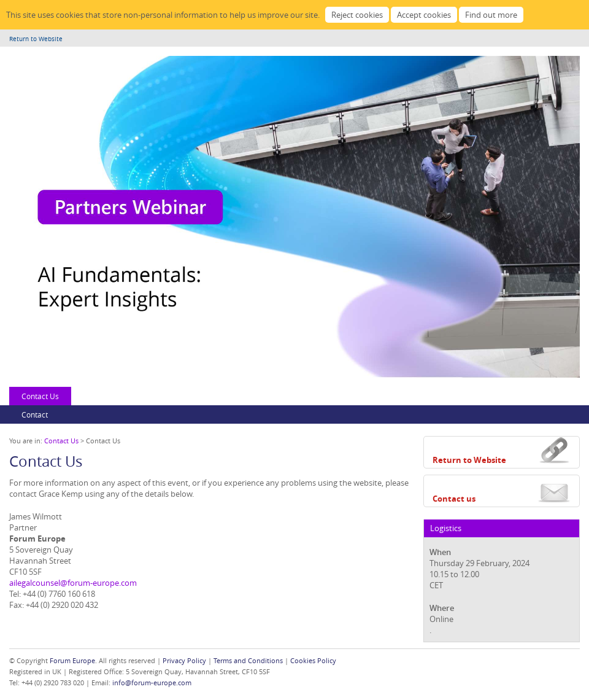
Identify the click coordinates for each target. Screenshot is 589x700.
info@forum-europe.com (152, 682)
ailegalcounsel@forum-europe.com (73, 583)
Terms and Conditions (248, 660)
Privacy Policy (184, 660)
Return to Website (36, 39)
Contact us (454, 499)
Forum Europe (72, 660)
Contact (35, 414)
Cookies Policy (313, 660)
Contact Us (40, 396)
